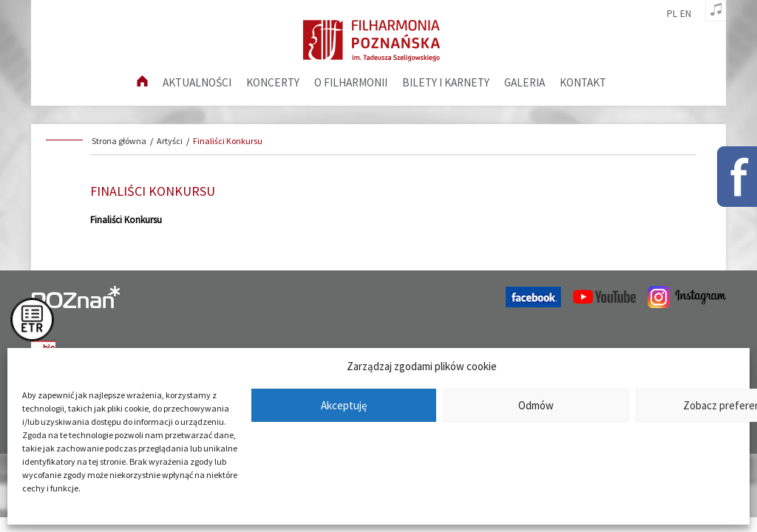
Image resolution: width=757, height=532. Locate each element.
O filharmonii (351, 82)
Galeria (525, 82)
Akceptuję (344, 405)
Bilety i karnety (446, 82)
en (686, 14)
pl (672, 14)
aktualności (197, 82)
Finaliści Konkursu (228, 141)
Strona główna (119, 141)
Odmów (536, 405)
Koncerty (273, 82)
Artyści (170, 141)
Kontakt (583, 82)
